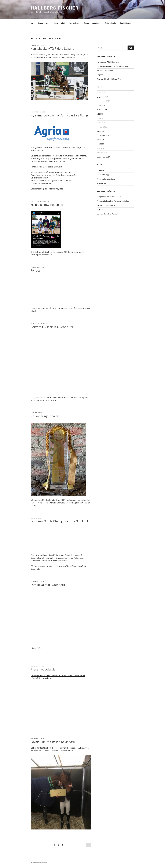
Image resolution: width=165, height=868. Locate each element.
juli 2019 (100, 114)
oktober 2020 (102, 97)
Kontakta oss (126, 23)
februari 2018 (102, 153)
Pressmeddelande (43, 669)
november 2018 (103, 135)
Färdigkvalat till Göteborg (48, 585)
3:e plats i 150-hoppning (47, 205)
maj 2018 (100, 144)
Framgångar (75, 23)
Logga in (100, 170)
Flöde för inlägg (103, 175)
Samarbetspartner (92, 23)
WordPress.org (103, 183)
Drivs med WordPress (38, 863)
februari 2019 (102, 127)
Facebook (56, 308)
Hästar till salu (110, 23)
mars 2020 (101, 105)
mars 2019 (101, 123)
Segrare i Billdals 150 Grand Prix (52, 327)
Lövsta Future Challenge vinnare (53, 742)
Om (32, 23)
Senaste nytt (43, 23)
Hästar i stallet (59, 23)
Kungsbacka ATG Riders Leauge (52, 49)
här (61, 189)
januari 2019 (102, 131)
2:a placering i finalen (45, 416)
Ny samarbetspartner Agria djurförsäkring (59, 115)
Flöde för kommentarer (106, 179)
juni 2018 (100, 140)
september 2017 (103, 157)
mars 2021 (101, 93)
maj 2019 (100, 118)
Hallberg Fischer (55, 8)
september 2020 (104, 101)
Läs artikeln (36, 648)
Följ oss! (36, 270)
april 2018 (101, 148)
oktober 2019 (102, 110)
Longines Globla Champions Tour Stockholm (61, 521)
